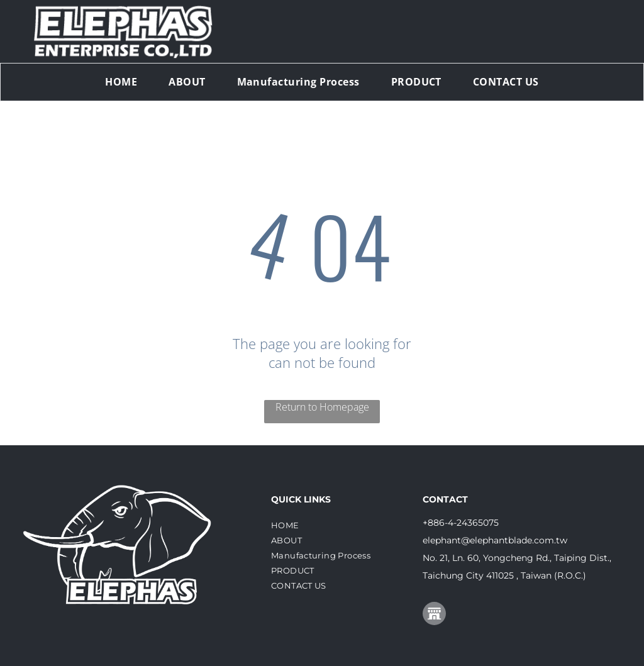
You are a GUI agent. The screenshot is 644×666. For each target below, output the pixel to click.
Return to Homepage (322, 407)
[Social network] (434, 615)
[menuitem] (121, 82)
